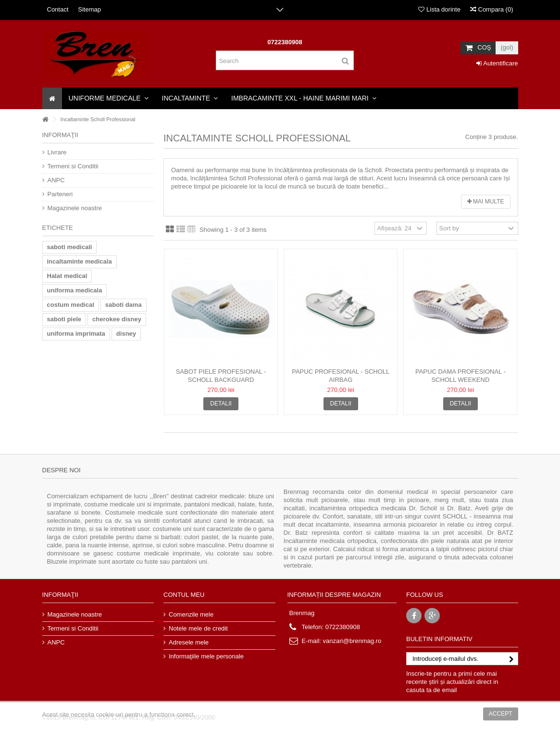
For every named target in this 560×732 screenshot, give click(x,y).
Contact (58, 9)
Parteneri (60, 194)
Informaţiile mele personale (206, 656)
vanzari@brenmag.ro (352, 641)
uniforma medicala (75, 290)
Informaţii (60, 135)
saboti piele (64, 319)
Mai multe (486, 202)
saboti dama (124, 305)
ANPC (56, 180)
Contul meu (184, 595)
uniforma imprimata (76, 334)
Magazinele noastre (75, 208)
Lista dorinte (439, 9)
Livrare (57, 152)
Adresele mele (189, 642)
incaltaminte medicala (80, 261)
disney (126, 334)
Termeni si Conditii (73, 166)
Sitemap (89, 9)
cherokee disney (117, 319)
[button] (109, 98)
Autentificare (497, 63)
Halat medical (67, 276)
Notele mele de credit (198, 628)
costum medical (71, 305)
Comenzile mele (191, 614)
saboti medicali (70, 247)
